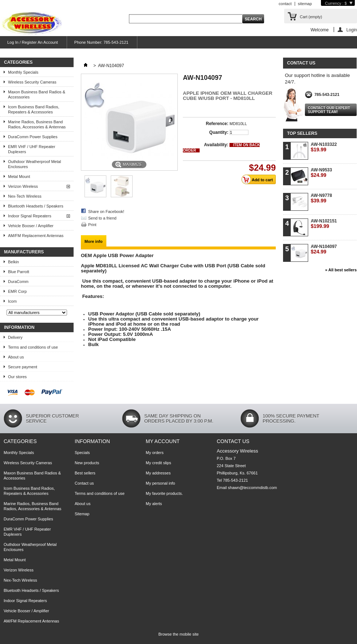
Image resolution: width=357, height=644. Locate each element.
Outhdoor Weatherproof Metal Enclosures (34, 164)
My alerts (154, 504)
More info (94, 241)
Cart (311, 17)
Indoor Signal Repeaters (30, 216)
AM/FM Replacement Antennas (36, 236)
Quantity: (219, 132)
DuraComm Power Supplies (33, 137)
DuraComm (18, 282)
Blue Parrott (19, 272)
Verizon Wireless (23, 186)
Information (19, 327)
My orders (155, 453)
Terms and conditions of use (33, 347)
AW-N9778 (321, 198)
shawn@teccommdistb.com (253, 488)
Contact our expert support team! (329, 110)
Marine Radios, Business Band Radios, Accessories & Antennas (37, 124)
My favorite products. (164, 493)
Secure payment (23, 367)
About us (16, 357)
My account (163, 441)
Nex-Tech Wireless (25, 196)
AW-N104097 (324, 249)
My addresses (158, 473)
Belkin (13, 262)
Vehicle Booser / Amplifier (31, 226)
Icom (12, 301)
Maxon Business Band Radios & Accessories (37, 94)
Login (352, 30)
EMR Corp (17, 291)
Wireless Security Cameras (32, 82)
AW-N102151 (324, 224)
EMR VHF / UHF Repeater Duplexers (32, 149)
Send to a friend (102, 218)
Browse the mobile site (179, 634)
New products (87, 463)
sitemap (305, 4)
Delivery (15, 337)
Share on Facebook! (106, 212)
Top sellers (302, 133)
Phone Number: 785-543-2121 (101, 42)
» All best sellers (341, 270)
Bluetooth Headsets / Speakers (36, 206)
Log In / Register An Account (33, 42)
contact (285, 4)
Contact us (84, 483)
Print (92, 225)
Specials (82, 453)
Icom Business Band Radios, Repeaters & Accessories (34, 109)
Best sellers (85, 473)
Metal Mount (19, 176)
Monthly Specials (23, 72)
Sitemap (82, 514)
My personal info (160, 483)
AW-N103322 (324, 147)
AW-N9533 (321, 173)
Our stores (17, 377)
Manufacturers (24, 252)
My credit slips (158, 463)
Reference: (217, 124)
